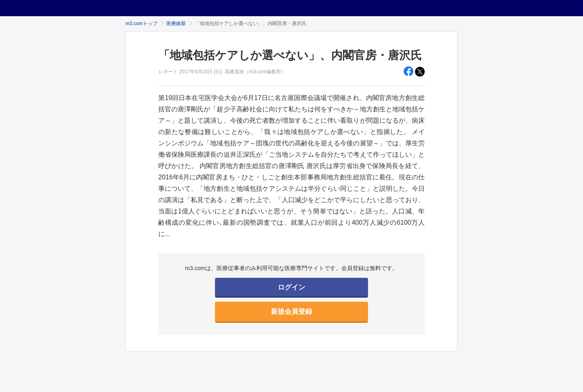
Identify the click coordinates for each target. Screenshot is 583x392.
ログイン (291, 287)
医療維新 (176, 23)
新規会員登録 (291, 312)
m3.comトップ (141, 23)
